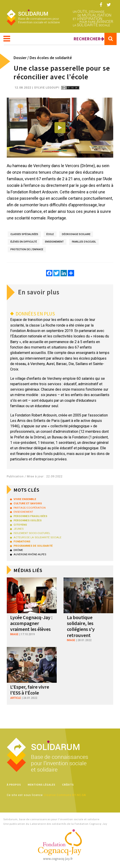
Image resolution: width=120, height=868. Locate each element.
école (50, 234)
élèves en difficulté (24, 242)
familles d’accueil (84, 242)
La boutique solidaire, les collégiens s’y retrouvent (81, 626)
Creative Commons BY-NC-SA (65, 795)
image (14, 634)
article (16, 698)
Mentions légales (42, 785)
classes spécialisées (24, 234)
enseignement (54, 242)
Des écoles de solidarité (51, 58)
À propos (14, 785)
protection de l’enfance (27, 249)
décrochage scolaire (76, 234)
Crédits (68, 785)
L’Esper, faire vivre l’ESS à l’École (30, 690)
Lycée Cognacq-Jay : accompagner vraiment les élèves (31, 623)
